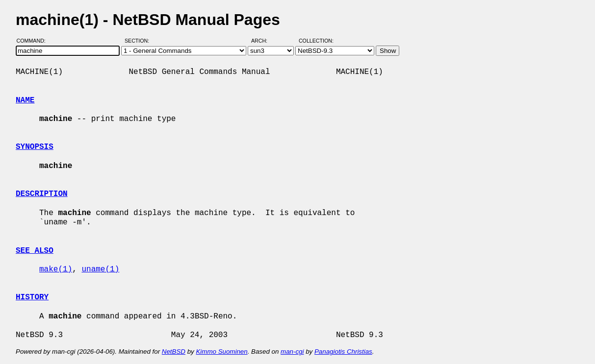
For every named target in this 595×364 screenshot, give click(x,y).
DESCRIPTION (42, 194)
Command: (34, 41)
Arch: (264, 41)
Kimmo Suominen (221, 352)
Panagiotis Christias (343, 352)
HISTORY (32, 297)
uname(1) (100, 269)
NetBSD (174, 352)
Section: (139, 41)
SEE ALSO (35, 251)
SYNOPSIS (35, 147)
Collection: (316, 41)
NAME (25, 100)
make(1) (56, 269)
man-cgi (292, 352)
